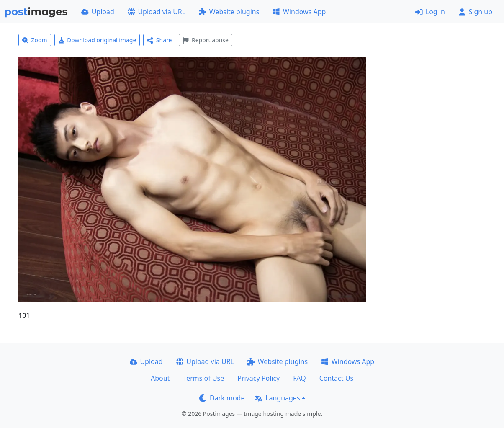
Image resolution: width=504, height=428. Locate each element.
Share (159, 40)
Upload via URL (157, 12)
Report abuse (205, 40)
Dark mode (222, 398)
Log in (430, 12)
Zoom (35, 40)
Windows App (299, 12)
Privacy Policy (258, 378)
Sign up (475, 12)
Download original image (97, 40)
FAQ (299, 378)
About (160, 378)
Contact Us (336, 378)
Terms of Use (203, 378)
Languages (277, 398)
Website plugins (229, 12)
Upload (98, 12)
